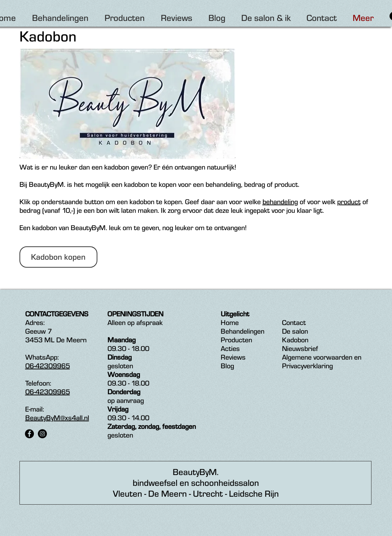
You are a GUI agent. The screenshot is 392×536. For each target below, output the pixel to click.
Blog (227, 366)
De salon (295, 331)
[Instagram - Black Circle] (42, 434)
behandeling (280, 202)
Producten (236, 340)
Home (230, 322)
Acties (230, 348)
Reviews (233, 357)
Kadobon (295, 340)
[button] (58, 257)
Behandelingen (243, 331)
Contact (294, 322)
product (349, 202)
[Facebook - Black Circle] (29, 434)
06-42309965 (48, 366)
